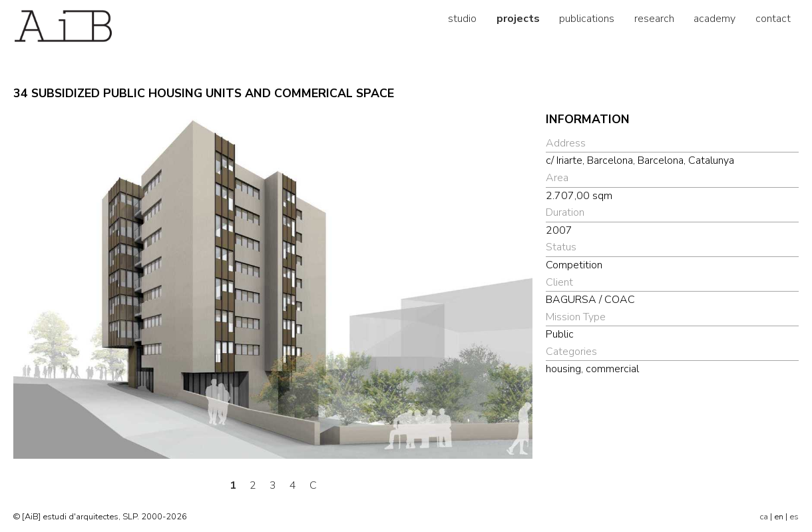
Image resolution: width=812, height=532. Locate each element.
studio (462, 19)
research (654, 19)
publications (587, 19)
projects (518, 19)
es (794, 517)
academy (714, 19)
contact (773, 19)
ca (764, 517)
